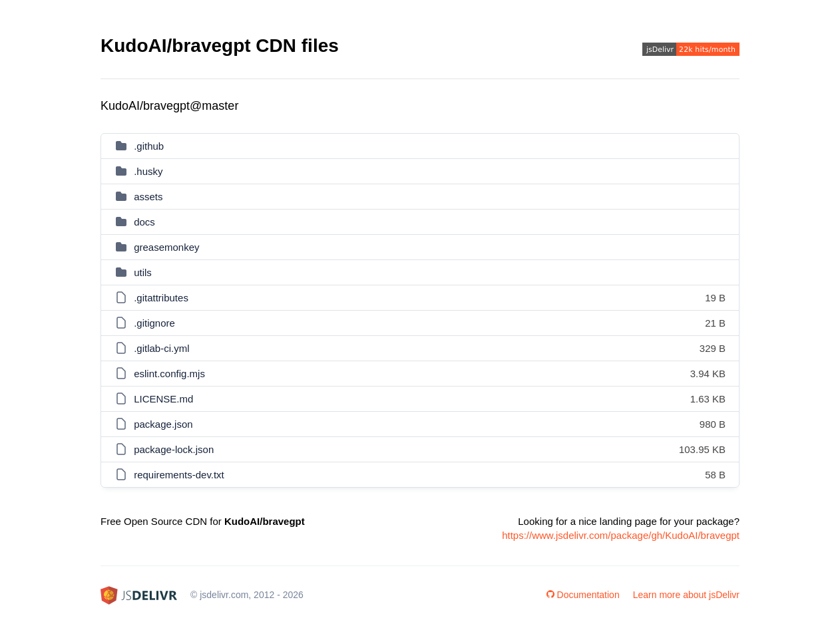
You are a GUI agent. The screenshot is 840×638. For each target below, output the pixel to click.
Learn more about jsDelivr (686, 595)
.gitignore (154, 323)
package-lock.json (174, 449)
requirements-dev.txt (179, 475)
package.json (163, 424)
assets (148, 197)
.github (149, 146)
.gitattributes (161, 298)
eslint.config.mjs (169, 374)
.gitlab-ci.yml (161, 348)
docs (144, 222)
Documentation (583, 595)
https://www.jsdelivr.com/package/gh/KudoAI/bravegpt (621, 535)
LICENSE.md (163, 399)
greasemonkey (166, 247)
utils (143, 272)
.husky (148, 171)
